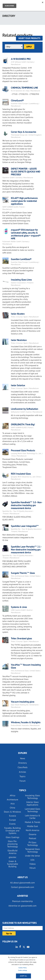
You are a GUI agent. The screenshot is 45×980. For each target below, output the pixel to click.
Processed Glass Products (23, 450)
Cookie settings (23, 970)
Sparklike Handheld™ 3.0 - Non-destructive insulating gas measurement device (27, 505)
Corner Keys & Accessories (24, 132)
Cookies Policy (23, 968)
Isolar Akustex (18, 314)
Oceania (33, 834)
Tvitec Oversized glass (21, 638)
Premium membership (22, 901)
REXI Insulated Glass (21, 474)
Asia (13, 804)
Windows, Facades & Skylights (26, 722)
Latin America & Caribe (33, 817)
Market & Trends (33, 822)
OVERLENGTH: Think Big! (23, 424)
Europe (13, 820)
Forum (23, 781)
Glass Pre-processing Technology (12, 844)
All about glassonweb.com (22, 883)
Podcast (33, 838)
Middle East (32, 826)
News (23, 758)
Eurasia (13, 816)
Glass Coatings (13, 837)
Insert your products (29, 38)
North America (33, 830)
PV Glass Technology (33, 844)
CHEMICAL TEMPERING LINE (24, 88)
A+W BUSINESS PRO (21, 59)
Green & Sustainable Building (13, 864)
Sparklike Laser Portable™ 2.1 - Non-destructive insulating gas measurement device (26, 550)
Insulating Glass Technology (33, 797)
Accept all (23, 976)
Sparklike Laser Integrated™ (25, 526)
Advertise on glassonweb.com (22, 906)
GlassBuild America (12, 852)
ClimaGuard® (17, 100)
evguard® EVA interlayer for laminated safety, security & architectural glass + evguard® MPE (26, 234)
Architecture (12, 800)
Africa (13, 795)
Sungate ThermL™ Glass (23, 573)
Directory (23, 763)
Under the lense (32, 856)
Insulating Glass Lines (21, 280)
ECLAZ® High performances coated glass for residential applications (24, 201)
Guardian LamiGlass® (21, 259)
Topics (22, 776)
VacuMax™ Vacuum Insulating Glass (26, 666)
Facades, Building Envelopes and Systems (12, 831)
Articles (22, 772)
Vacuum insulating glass (23, 702)
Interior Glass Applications (32, 803)
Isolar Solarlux (18, 385)
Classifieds (23, 767)
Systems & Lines (19, 607)
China (12, 808)
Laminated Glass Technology (33, 810)
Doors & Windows (12, 812)
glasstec (13, 857)
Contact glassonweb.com (23, 887)
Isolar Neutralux (19, 340)
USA (32, 860)
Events (12, 824)
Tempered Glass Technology (33, 850)
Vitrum (33, 868)
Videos (33, 864)
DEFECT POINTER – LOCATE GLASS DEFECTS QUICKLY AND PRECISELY (26, 172)
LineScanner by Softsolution (25, 409)
